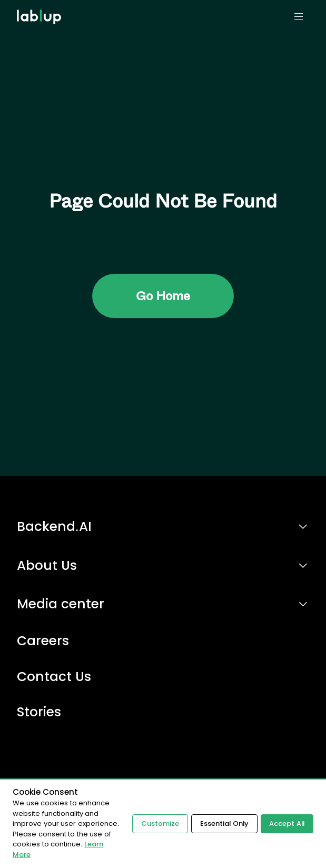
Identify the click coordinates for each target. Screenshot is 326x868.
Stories (39, 712)
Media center (61, 604)
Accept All (286, 823)
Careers (43, 641)
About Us (47, 565)
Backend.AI (54, 526)
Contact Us (54, 677)
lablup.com (40, 4)
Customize (158, 823)
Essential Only (223, 823)
